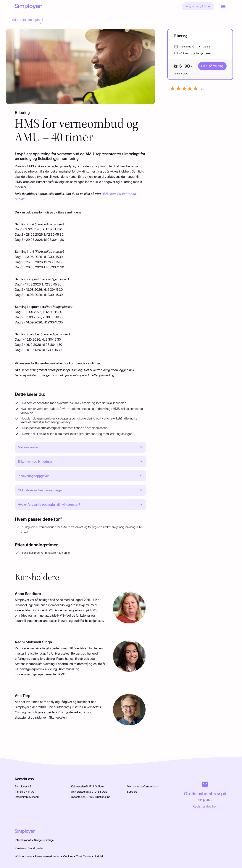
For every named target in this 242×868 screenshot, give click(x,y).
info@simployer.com (27, 797)
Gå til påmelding (212, 66)
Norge (38, 840)
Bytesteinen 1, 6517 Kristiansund (91, 797)
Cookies (68, 856)
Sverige (49, 840)
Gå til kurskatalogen (26, 20)
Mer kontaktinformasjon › (142, 786)
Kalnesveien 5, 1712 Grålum (87, 786)
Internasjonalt (23, 840)
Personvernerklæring (48, 856)
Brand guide (35, 848)
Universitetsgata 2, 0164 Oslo (89, 792)
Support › (133, 792)
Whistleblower (23, 856)
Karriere (20, 848)
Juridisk (99, 856)
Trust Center (84, 856)
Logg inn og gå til (198, 7)
